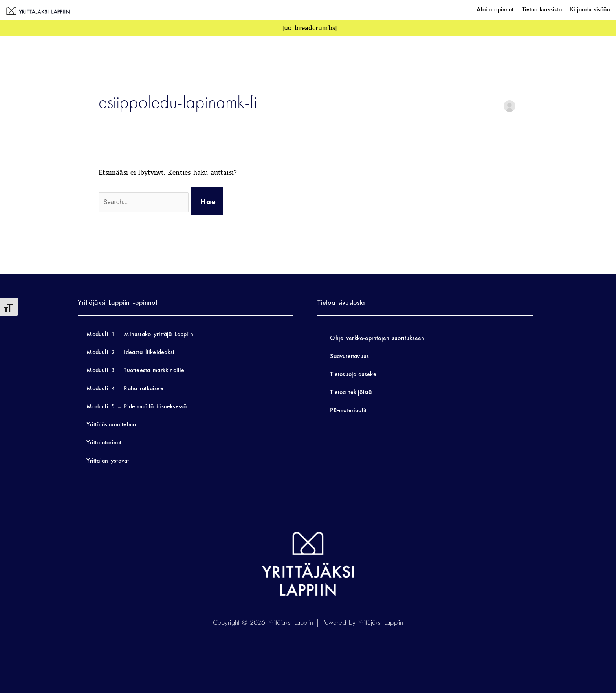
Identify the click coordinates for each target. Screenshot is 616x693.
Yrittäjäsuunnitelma (111, 424)
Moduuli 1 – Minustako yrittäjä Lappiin (140, 334)
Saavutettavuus (349, 356)
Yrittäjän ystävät (108, 460)
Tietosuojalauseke (353, 374)
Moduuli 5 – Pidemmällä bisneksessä (137, 406)
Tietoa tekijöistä (351, 392)
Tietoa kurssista (542, 9)
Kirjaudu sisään (590, 9)
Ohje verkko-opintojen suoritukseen (377, 338)
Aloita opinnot (495, 9)
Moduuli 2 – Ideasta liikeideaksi (130, 352)
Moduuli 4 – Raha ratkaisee (125, 388)
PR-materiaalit (348, 410)
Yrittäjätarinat (104, 442)
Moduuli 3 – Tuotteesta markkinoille (135, 370)
